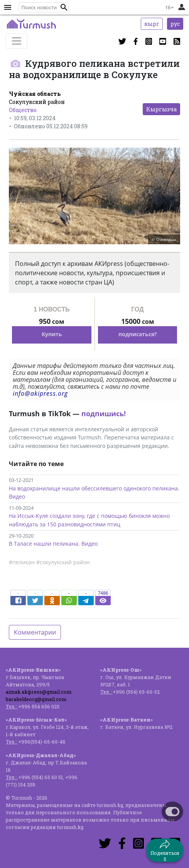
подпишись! (104, 414)
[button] (64, 7)
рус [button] (175, 24)
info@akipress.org (40, 393)
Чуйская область (35, 94)
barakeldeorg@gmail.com (36, 699)
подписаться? (138, 334)
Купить (52, 334)
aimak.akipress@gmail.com (39, 692)
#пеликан (22, 562)
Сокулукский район (37, 102)
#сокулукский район (63, 562)
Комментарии (35, 632)
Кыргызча (161, 109)
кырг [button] (152, 24)
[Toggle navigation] (17, 41)
